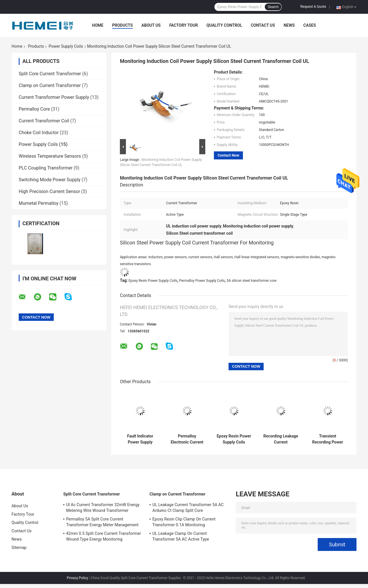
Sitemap (19, 547)
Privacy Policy (77, 578)
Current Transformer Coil (44, 121)
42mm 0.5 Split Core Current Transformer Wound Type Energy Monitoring (103, 536)
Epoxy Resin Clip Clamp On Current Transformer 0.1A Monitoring (184, 522)
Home (98, 25)
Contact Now (228, 155)
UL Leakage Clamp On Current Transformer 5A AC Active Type (181, 536)
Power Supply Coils (66, 46)
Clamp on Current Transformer (50, 85)
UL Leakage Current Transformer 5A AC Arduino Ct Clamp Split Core (188, 508)
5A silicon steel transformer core (252, 281)
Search (273, 7)
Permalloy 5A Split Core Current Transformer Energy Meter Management (102, 522)
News (289, 25)
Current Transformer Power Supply (54, 97)
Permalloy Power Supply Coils (202, 281)
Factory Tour (184, 25)
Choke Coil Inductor (39, 133)
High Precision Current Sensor (49, 191)
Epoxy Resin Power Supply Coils (153, 281)
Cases (310, 25)
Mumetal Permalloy (39, 203)
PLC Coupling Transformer (46, 168)
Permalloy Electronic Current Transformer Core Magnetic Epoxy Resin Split (187, 439)
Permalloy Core (34, 109)
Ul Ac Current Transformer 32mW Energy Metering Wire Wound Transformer (103, 508)
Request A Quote (313, 7)
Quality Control (224, 25)
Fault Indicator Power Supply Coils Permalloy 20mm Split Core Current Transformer (140, 439)
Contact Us (263, 25)
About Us (151, 25)
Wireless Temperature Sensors (50, 156)
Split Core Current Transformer (50, 74)
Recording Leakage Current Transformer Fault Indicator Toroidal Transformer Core (281, 439)
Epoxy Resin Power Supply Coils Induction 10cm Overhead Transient (234, 439)
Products (122, 25)
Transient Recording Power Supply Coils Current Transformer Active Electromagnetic (328, 439)
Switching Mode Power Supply (50, 180)
